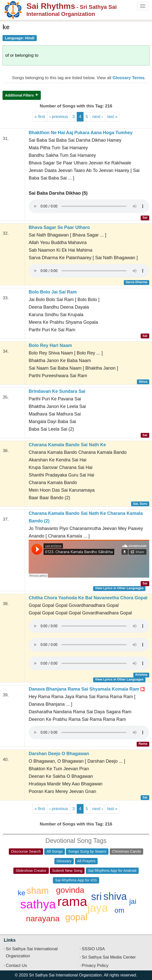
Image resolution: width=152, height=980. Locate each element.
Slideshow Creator (31, 870)
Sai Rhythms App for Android (112, 870)
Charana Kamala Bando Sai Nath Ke (67, 445)
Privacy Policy (95, 966)
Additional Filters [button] (19, 95)
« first (40, 117)
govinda (70, 890)
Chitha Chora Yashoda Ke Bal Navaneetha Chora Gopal (88, 598)
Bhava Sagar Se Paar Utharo (59, 227)
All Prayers (86, 861)
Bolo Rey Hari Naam (50, 345)
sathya (38, 904)
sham (38, 891)
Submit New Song (67, 870)
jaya (98, 908)
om (119, 910)
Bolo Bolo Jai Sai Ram (53, 292)
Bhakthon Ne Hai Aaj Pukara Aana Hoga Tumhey (81, 133)
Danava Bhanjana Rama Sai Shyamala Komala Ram (87, 689)
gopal (76, 917)
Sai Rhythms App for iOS (76, 880)
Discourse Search (26, 851)
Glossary (64, 861)
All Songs (54, 851)
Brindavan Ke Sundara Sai (57, 391)
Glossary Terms (128, 78)
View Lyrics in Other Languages (119, 588)
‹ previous (59, 117)
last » (112, 117)
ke (22, 893)
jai (133, 901)
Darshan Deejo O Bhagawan (59, 754)
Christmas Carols (126, 851)
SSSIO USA (93, 949)
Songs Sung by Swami (87, 851)
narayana (43, 918)
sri (96, 897)
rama (72, 901)
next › (98, 117)
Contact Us (16, 966)
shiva (115, 896)
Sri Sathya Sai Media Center (109, 957)
